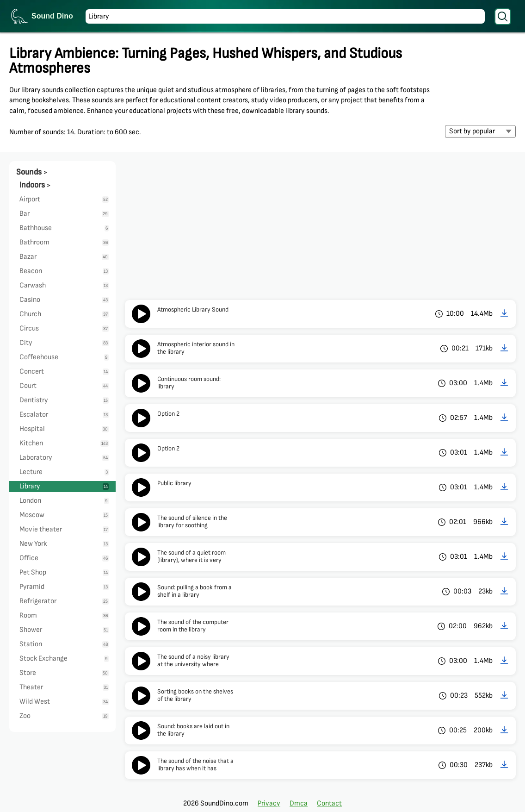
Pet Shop (64, 572)
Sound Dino (52, 16)
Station (64, 644)
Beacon (64, 271)
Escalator (64, 415)
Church (64, 314)
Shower (64, 630)
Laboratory (64, 458)
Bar (64, 214)
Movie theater (64, 529)
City (64, 343)
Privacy (269, 803)
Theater (64, 687)
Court (64, 386)
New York (64, 544)
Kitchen (64, 443)
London (64, 501)
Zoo (64, 716)
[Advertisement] (320, 231)
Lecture (64, 472)
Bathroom (64, 242)
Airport (64, 199)
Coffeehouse (64, 357)
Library (64, 486)
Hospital (64, 429)
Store (64, 673)
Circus (64, 328)
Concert (64, 372)
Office (64, 558)
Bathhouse (64, 228)
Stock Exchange (64, 659)
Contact (329, 803)
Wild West (64, 702)
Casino (64, 300)
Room (64, 615)
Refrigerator (64, 601)
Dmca (299, 803)
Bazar (64, 257)
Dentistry (64, 400)
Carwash (64, 285)
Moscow (64, 515)
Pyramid (64, 587)
